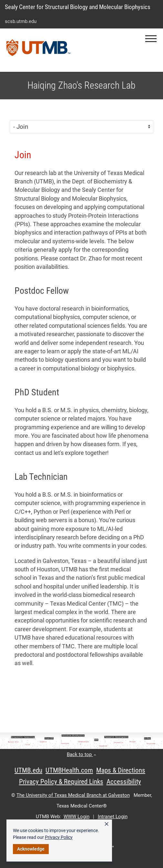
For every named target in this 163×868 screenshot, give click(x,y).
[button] (151, 39)
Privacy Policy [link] (59, 837)
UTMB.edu (28, 770)
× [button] (107, 824)
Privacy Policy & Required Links (61, 782)
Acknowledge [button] (31, 849)
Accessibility (124, 782)
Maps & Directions (121, 770)
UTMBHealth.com (69, 770)
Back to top (81, 754)
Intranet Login (113, 817)
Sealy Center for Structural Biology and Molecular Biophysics (78, 7)
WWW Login (76, 817)
